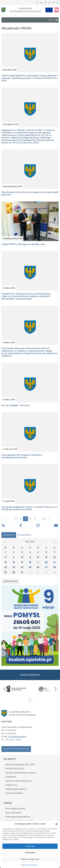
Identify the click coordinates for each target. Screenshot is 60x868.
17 (35, 519)
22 (6, 567)
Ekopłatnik (11, 777)
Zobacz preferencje (30, 859)
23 (14, 567)
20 (46, 562)
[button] (56, 824)
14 (21, 519)
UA (58, 3)
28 (54, 567)
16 (30, 519)
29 (6, 572)
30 (14, 572)
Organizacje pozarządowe (18, 817)
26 (44, 519)
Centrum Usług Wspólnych (18, 781)
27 (46, 567)
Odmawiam (30, 853)
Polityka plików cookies (29, 865)
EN (41, 3)
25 (30, 567)
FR (54, 3)
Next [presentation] (55, 689)
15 (6, 562)
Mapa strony (11, 785)
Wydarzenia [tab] (24, 535)
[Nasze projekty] (49, 10)
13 (16, 519)
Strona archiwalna (14, 793)
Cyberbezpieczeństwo (16, 789)
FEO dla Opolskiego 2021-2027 (20, 765)
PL (37, 3)
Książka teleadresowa (16, 749)
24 (22, 567)
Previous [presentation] (5, 689)
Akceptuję (30, 846)
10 (22, 557)
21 (54, 562)
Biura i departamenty (16, 809)
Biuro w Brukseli (13, 813)
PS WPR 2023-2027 (15, 769)
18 (30, 562)
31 (22, 572)
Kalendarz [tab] (9, 535)
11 (30, 557)
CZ (50, 3)
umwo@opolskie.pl (17, 737)
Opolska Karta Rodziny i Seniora (20, 773)
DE (45, 3)
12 (38, 557)
